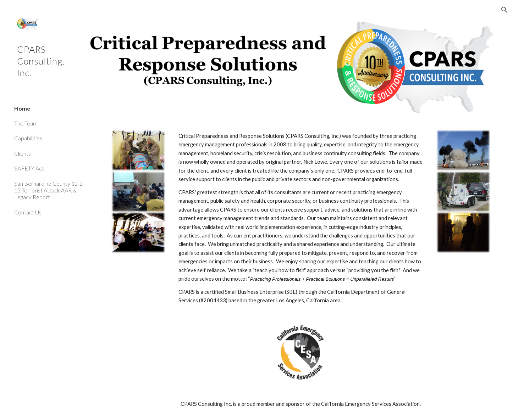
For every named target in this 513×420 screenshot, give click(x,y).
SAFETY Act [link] (29, 168)
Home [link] (22, 108)
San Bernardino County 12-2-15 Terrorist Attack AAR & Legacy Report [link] (49, 190)
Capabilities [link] (28, 138)
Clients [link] (23, 153)
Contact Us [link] (28, 212)
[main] (301, 219)
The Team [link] (26, 123)
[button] (504, 10)
